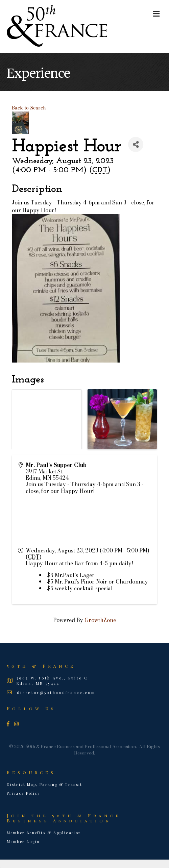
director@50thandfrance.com (56, 692)
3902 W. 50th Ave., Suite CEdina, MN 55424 (52, 681)
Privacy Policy (23, 793)
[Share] (136, 144)
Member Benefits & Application (44, 833)
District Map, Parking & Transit (44, 784)
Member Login (23, 841)
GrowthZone (100, 620)
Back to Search (29, 108)
